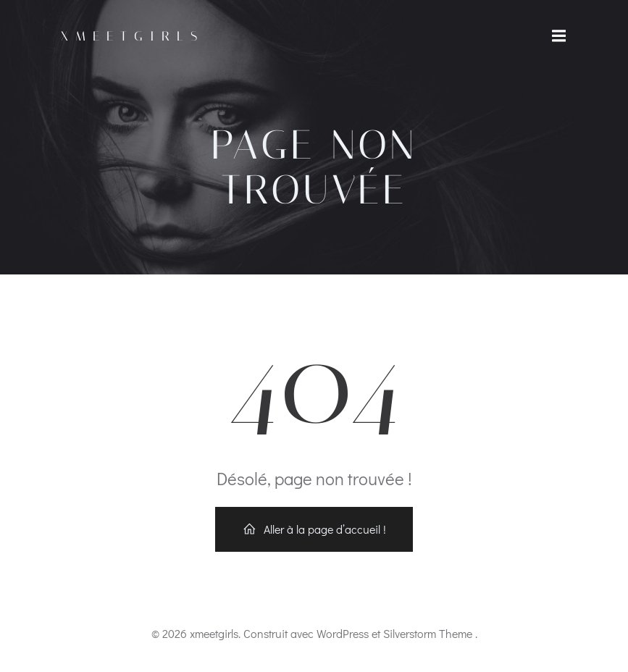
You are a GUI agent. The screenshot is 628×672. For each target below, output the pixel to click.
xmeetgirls (133, 36)
